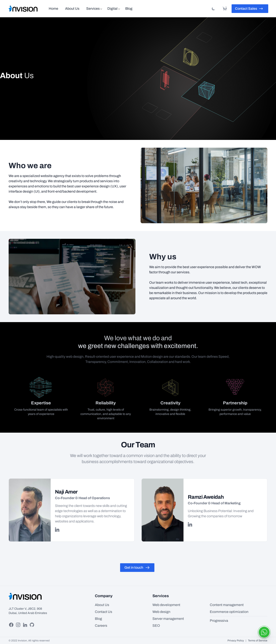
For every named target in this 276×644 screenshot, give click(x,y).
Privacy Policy (236, 641)
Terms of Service (258, 641)
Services (93, 9)
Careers (101, 626)
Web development (166, 605)
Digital (112, 9)
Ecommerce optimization (229, 612)
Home (53, 9)
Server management (168, 619)
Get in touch (137, 568)
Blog (129, 9)
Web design (161, 612)
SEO (156, 626)
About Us (72, 9)
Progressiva (219, 621)
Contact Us (103, 612)
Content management (227, 605)
